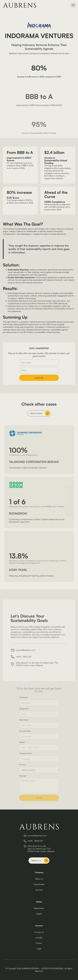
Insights (39, 914)
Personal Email (25, 731)
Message (23, 776)
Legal (39, 949)
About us (39, 879)
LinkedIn (39, 938)
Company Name (26, 753)
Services (39, 890)
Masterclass (39, 908)
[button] (73, 5)
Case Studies (39, 884)
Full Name (24, 697)
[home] (19, 5)
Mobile (22, 742)
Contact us (39, 932)
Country (23, 765)
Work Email (24, 720)
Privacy (39, 943)
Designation (24, 709)
